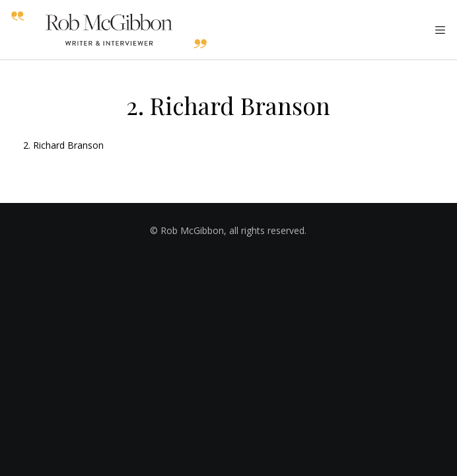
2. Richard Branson (63, 145)
